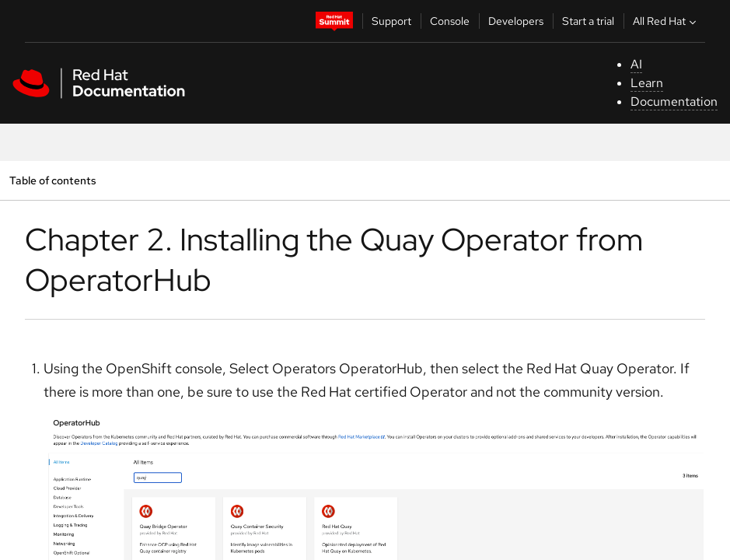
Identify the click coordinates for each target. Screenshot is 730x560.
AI (636, 64)
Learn (647, 83)
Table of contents (52, 180)
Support (391, 21)
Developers (516, 21)
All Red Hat (666, 21)
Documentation (674, 101)
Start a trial (588, 21)
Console (450, 21)
